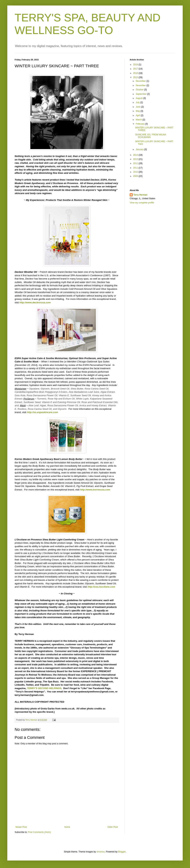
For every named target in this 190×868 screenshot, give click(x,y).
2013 (136, 159)
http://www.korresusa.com (95, 490)
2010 (136, 172)
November (141, 85)
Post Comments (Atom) (39, 832)
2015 (136, 77)
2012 (136, 163)
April (138, 115)
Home (67, 827)
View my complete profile (142, 203)
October (140, 90)
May (138, 111)
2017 (136, 69)
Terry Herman (140, 195)
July (138, 102)
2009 (136, 176)
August (139, 98)
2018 (136, 65)
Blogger (122, 852)
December (141, 81)
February (140, 124)
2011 (136, 168)
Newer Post (21, 827)
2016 (136, 73)
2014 (136, 155)
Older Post (113, 827)
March (139, 120)
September (141, 94)
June (138, 107)
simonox (101, 852)
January (140, 149)
